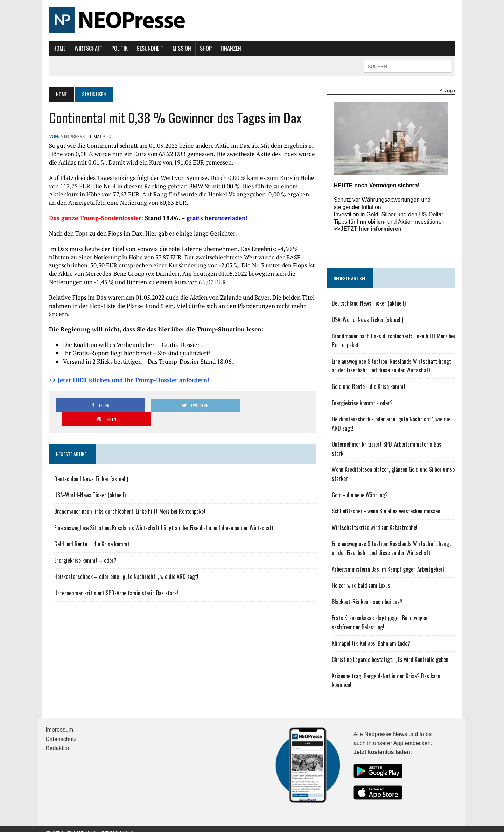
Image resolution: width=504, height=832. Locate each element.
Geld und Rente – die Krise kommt (88, 530)
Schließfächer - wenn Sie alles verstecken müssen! (388, 504)
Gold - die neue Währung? (361, 487)
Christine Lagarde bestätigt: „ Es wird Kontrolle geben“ (392, 652)
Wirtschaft (85, 48)
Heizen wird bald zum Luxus (362, 578)
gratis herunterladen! (214, 218)
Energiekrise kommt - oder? (363, 404)
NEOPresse (69, 136)
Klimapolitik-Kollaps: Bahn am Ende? (372, 636)
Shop (202, 48)
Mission (178, 48)
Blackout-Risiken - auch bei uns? (368, 594)
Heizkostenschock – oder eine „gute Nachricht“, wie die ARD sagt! (123, 562)
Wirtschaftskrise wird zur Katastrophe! (376, 520)
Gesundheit (146, 48)
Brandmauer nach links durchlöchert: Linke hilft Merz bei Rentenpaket (127, 497)
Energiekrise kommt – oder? (82, 546)
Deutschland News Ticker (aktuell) (88, 465)
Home (56, 48)
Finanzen (227, 48)
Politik (116, 48)
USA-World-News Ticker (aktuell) (86, 481)
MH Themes (123, 825)
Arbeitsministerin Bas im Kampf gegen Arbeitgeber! (389, 561)
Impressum (59, 722)
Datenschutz (61, 731)
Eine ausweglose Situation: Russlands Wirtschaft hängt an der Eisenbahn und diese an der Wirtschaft (160, 513)
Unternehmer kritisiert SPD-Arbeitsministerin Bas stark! (113, 579)
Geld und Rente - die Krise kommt (370, 388)
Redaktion (58, 741)
